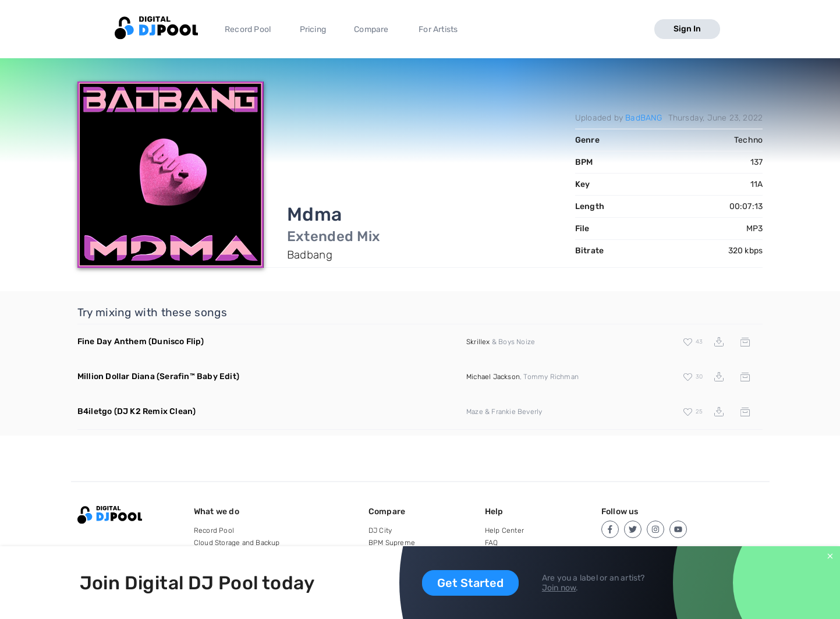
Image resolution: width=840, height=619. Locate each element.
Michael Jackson (493, 377)
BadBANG (644, 118)
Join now (559, 588)
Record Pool (248, 29)
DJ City (380, 530)
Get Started (470, 583)
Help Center (504, 530)
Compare (371, 29)
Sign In (687, 29)
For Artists (438, 29)
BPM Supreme (392, 543)
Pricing (313, 29)
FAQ (492, 543)
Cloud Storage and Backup (237, 543)
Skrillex (478, 342)
